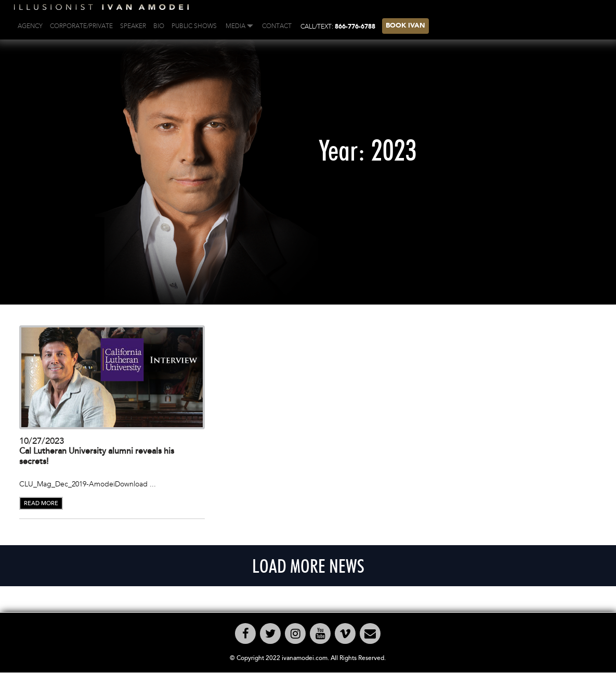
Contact (277, 26)
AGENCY (30, 26)
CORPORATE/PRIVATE (81, 26)
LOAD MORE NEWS (308, 566)
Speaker (133, 26)
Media (235, 26)
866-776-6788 (355, 27)
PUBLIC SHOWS (194, 26)
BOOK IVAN (405, 26)
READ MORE (41, 503)
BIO (159, 26)
